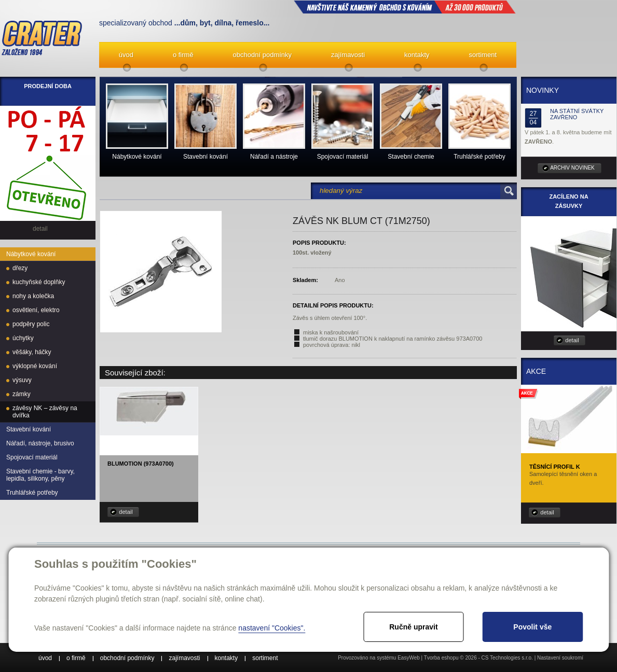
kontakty (417, 55)
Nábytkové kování (31, 254)
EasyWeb (409, 658)
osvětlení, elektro (36, 310)
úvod (126, 55)
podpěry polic (31, 324)
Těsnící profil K (555, 467)
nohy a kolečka (33, 296)
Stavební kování (29, 429)
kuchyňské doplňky (39, 282)
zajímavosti (348, 55)
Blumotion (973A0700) (141, 464)
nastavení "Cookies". (272, 628)
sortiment (483, 55)
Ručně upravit (413, 627)
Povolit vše (532, 627)
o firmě (183, 55)
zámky (22, 394)
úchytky (23, 338)
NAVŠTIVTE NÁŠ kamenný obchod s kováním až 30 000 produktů (405, 7)
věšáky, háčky (32, 352)
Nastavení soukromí (560, 658)
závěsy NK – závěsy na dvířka (45, 412)
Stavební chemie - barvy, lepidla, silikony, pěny (40, 475)
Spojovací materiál (32, 457)
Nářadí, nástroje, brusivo (40, 443)
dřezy (20, 268)
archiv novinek (572, 168)
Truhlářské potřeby (32, 493)
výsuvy (22, 380)
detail (126, 512)
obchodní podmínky (262, 55)
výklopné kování (35, 366)
